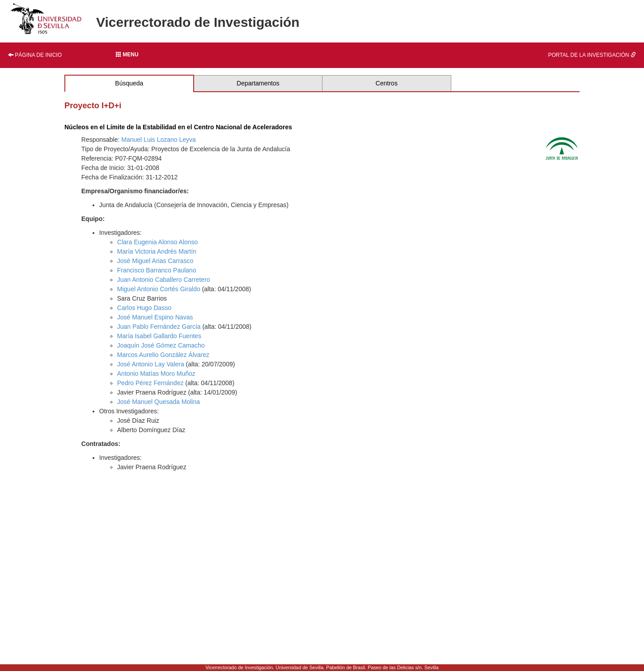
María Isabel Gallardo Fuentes (159, 336)
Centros (387, 83)
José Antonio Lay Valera (151, 364)
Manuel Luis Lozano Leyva (159, 140)
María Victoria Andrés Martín (157, 251)
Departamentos (258, 83)
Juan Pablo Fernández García (159, 327)
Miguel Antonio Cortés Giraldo (159, 289)
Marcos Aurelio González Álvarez (163, 355)
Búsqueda (129, 83)
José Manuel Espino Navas (155, 317)
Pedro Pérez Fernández (150, 383)
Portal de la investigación (592, 55)
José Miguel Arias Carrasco (155, 261)
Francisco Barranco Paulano (157, 270)
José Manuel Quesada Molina (159, 402)
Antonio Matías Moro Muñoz (156, 374)
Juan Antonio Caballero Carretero (164, 280)
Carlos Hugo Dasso (144, 308)
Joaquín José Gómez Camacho (161, 345)
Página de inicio (35, 55)
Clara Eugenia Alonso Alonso (158, 242)
